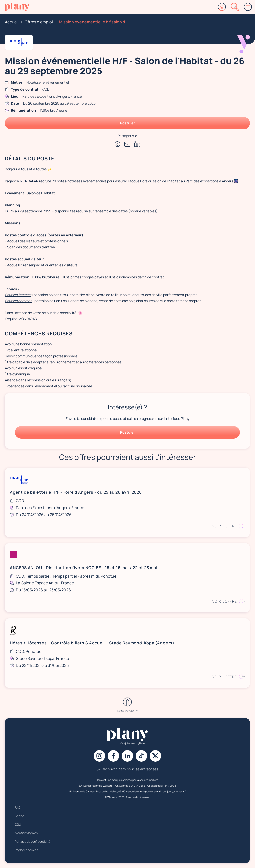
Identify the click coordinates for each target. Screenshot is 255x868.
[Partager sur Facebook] (117, 144)
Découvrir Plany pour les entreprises (127, 769)
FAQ (18, 807)
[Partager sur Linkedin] (137, 144)
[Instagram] (99, 756)
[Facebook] (113, 756)
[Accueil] (17, 7)
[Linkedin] (127, 756)
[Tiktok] (141, 756)
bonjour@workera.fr (175, 791)
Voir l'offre (229, 526)
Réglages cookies (27, 850)
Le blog (20, 816)
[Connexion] (222, 7)
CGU (18, 824)
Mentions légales (26, 833)
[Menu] (248, 7)
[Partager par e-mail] (127, 144)
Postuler (128, 123)
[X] (155, 756)
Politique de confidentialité (33, 841)
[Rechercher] (235, 7)
